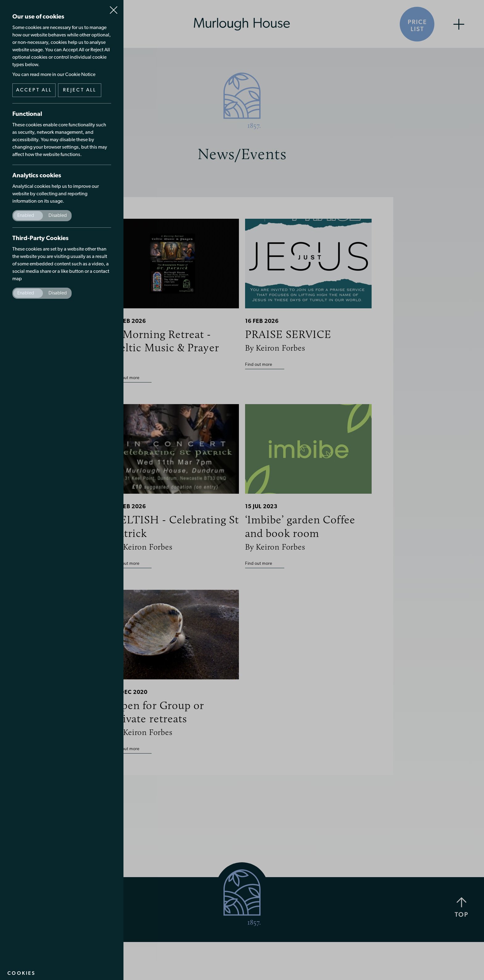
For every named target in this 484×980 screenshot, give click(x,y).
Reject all (80, 90)
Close (114, 7)
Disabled (58, 216)
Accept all (34, 90)
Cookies (21, 973)
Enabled (26, 216)
